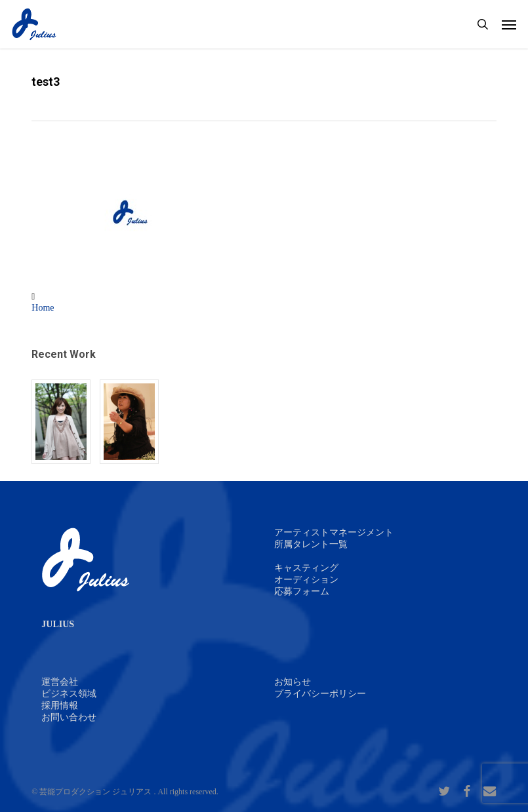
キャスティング (306, 568)
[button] (509, 24)
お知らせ (293, 682)
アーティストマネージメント (334, 532)
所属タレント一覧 (311, 544)
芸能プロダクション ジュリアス (95, 792)
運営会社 (60, 682)
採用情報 (60, 706)
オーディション (306, 580)
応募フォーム (302, 591)
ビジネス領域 (69, 694)
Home (43, 308)
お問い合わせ (69, 717)
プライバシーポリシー (320, 694)
